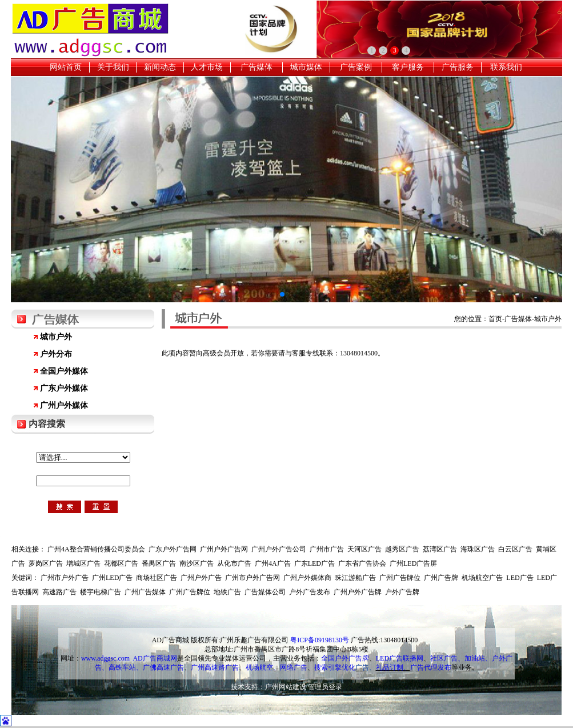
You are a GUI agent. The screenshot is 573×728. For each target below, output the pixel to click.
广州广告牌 (441, 578)
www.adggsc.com (105, 658)
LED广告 (520, 578)
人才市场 (207, 67)
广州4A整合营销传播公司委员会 (96, 549)
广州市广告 (327, 549)
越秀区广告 (402, 549)
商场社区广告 (157, 578)
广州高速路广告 (215, 667)
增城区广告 (83, 563)
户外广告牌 (402, 592)
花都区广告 (121, 563)
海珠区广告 (478, 549)
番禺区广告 (159, 563)
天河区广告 (364, 549)
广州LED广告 (112, 578)
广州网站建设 (286, 687)
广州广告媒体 (145, 592)
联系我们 (506, 67)
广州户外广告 (201, 578)
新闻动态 (160, 67)
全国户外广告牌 (345, 658)
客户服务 (408, 67)
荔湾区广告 (440, 549)
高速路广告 (59, 592)
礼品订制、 (393, 667)
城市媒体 (306, 67)
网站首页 (66, 67)
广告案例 (356, 67)
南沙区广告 (197, 563)
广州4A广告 (273, 563)
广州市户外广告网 (253, 578)
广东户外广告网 (173, 549)
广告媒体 (257, 67)
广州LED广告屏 (413, 563)
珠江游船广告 (355, 578)
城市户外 (56, 337)
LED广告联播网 (400, 658)
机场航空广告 (482, 578)
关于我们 (113, 67)
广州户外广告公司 (279, 549)
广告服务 (458, 67)
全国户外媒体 (64, 371)
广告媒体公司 (265, 592)
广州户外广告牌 (358, 592)
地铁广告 (227, 592)
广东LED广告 (314, 563)
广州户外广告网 (224, 549)
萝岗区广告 (46, 563)
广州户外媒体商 (307, 578)
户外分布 (56, 354)
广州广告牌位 (400, 578)
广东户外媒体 (64, 388)
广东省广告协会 (362, 563)
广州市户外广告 (65, 578)
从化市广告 (234, 563)
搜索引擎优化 (335, 667)
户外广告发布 (310, 592)
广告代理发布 (431, 667)
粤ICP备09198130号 (320, 640)
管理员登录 (325, 687)
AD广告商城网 (155, 658)
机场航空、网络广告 (277, 667)
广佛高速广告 (163, 667)
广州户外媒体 (64, 405)
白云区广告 (515, 549)
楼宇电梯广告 (101, 592)
